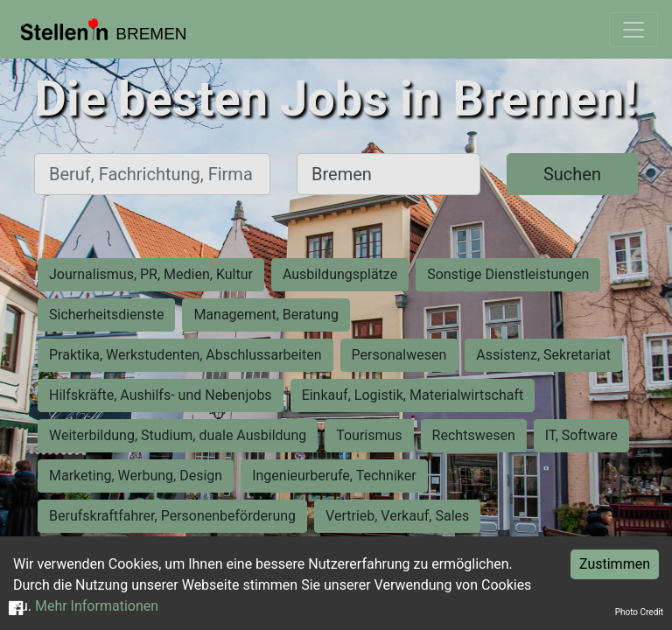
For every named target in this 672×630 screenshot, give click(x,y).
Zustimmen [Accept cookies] (615, 564)
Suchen (572, 174)
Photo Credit (639, 612)
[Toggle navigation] (633, 30)
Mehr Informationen (97, 606)
